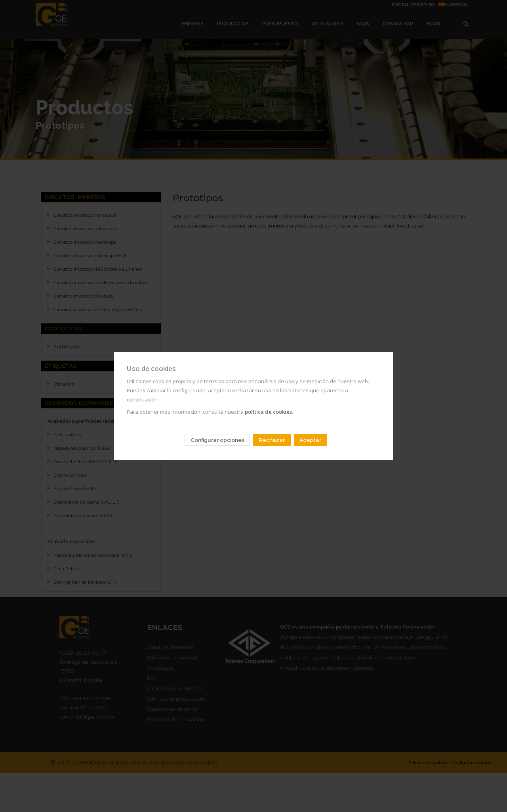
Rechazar (272, 440)
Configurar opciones (217, 440)
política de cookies (268, 412)
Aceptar (310, 440)
